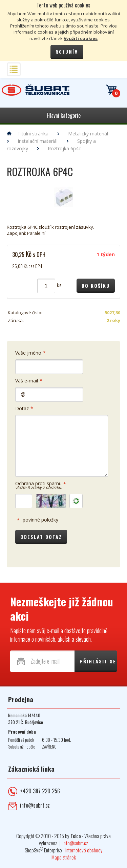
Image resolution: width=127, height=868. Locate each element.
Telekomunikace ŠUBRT (36, 90)
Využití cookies (81, 38)
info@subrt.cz (35, 809)
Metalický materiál (88, 134)
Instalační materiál (38, 141)
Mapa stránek (64, 861)
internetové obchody (84, 854)
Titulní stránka (33, 134)
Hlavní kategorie (64, 115)
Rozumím (67, 52)
